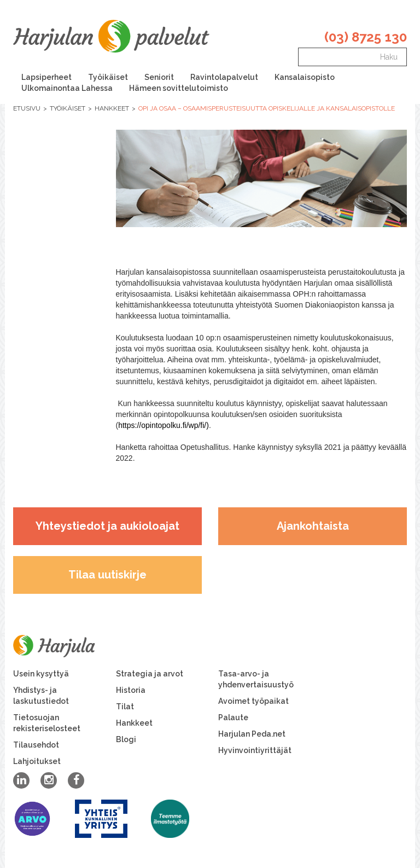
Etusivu (27, 108)
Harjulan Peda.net (252, 734)
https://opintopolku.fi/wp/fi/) (164, 425)
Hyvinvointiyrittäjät (255, 750)
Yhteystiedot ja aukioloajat (107, 526)
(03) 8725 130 (366, 37)
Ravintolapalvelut (224, 77)
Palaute (233, 717)
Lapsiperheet (46, 77)
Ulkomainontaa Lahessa (67, 88)
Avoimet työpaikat (253, 701)
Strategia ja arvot (150, 674)
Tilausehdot (36, 745)
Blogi (126, 739)
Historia (131, 690)
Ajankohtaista (313, 526)
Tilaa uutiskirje (107, 575)
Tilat (125, 707)
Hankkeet (112, 108)
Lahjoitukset (37, 761)
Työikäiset (108, 77)
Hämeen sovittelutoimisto (179, 88)
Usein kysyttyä (41, 674)
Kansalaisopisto (305, 77)
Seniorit (159, 77)
